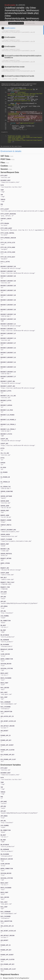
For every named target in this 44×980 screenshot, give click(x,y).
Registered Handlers (10, 974)
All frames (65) (30, 23)
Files (3, 163)
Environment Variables (11, 765)
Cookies (4, 166)
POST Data (5, 159)
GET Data (5, 156)
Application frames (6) (16, 23)
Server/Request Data (10, 172)
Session (4, 169)
